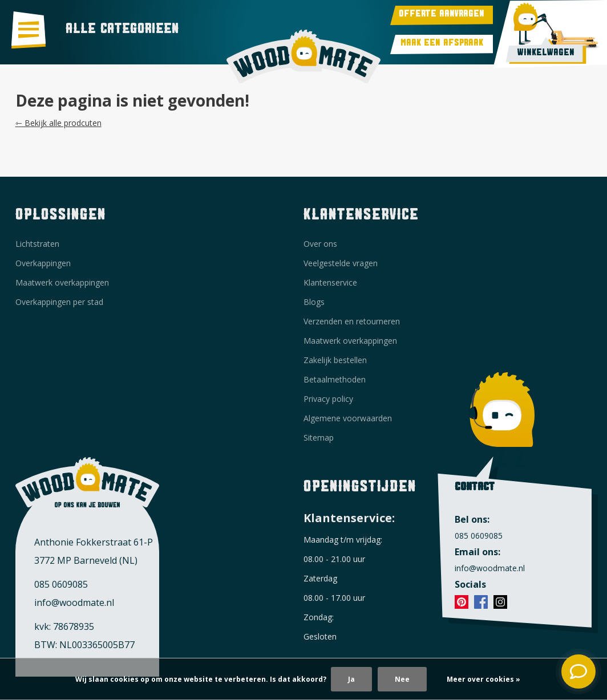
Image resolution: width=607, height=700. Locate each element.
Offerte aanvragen (442, 15)
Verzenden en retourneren (352, 321)
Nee (402, 679)
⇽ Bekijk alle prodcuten (58, 123)
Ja (351, 679)
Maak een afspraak (442, 44)
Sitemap (319, 437)
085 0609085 (61, 584)
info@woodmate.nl (74, 603)
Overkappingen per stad (59, 302)
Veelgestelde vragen (341, 263)
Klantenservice (330, 282)
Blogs (314, 302)
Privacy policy (328, 399)
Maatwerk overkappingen (62, 282)
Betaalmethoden (335, 379)
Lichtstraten (37, 244)
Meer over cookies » (483, 679)
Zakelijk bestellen (335, 360)
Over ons (320, 244)
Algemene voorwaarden (348, 418)
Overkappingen (43, 263)
